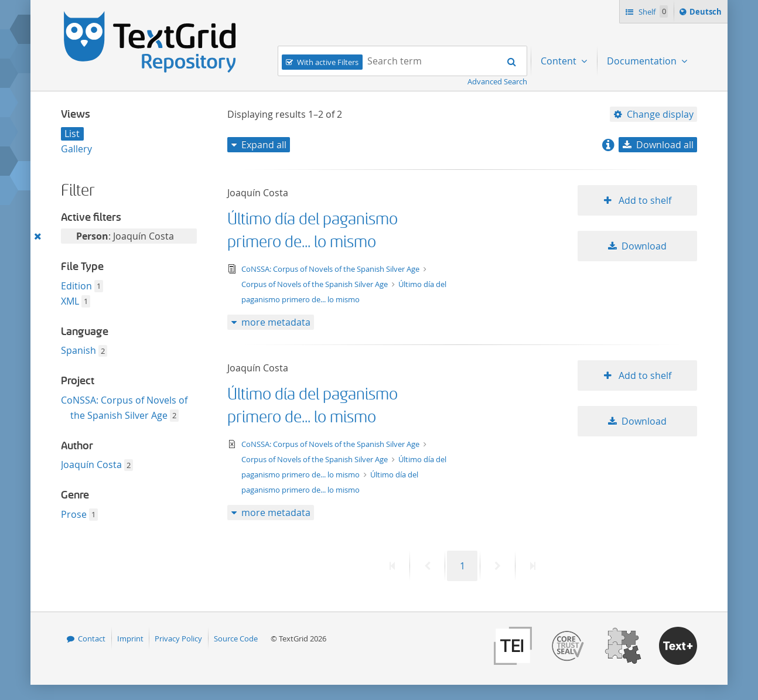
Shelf (652, 11)
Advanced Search (497, 81)
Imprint (130, 638)
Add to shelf (644, 200)
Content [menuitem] (560, 61)
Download (644, 246)
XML (70, 301)
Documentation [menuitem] (643, 61)
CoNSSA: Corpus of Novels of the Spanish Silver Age (331, 269)
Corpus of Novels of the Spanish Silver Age (315, 284)
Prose (74, 514)
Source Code (236, 638)
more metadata (276, 322)
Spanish (78, 350)
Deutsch (707, 13)
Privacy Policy (178, 638)
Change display (660, 114)
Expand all (264, 145)
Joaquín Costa (91, 465)
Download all (665, 145)
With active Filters (328, 62)
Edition (76, 286)
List (72, 134)
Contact (92, 638)
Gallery (76, 149)
